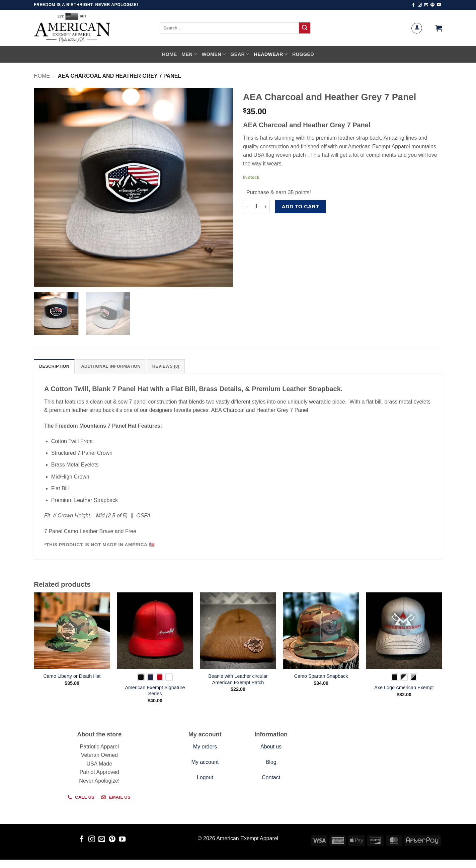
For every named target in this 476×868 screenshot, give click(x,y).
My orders (205, 747)
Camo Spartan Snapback (321, 676)
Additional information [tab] (111, 366)
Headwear (271, 54)
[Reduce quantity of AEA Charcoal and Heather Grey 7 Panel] (247, 207)
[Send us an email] (426, 5)
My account (205, 762)
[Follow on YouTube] (439, 5)
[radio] (141, 677)
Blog (271, 762)
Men (189, 54)
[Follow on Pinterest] (432, 5)
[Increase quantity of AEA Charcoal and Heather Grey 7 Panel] (266, 207)
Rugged (303, 54)
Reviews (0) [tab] (166, 366)
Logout (205, 777)
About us (271, 747)
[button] (439, 28)
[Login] (417, 28)
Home (169, 54)
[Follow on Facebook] (413, 5)
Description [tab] (54, 366)
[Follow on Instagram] (420, 5)
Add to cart (301, 206)
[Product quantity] (256, 207)
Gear (240, 54)
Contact (271, 777)
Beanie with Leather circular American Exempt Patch (238, 679)
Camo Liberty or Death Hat (72, 676)
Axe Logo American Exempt (404, 688)
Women (214, 54)
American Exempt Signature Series (155, 691)
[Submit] (305, 28)
